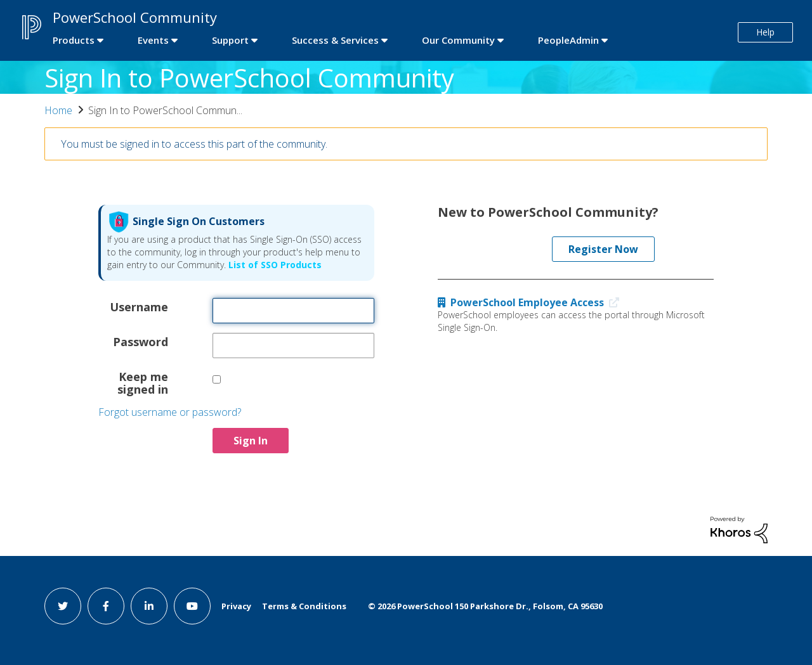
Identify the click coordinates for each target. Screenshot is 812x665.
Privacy (236, 606)
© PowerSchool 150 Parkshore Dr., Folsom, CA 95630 (485, 606)
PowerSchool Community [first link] (135, 17)
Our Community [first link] (458, 40)
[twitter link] (63, 606)
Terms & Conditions (304, 606)
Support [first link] (230, 40)
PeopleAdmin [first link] (568, 40)
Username (139, 306)
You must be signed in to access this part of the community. (194, 144)
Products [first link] (74, 40)
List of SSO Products (274, 265)
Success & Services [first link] (335, 40)
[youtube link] (192, 606)
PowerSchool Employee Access (531, 302)
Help (765, 32)
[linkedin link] (149, 606)
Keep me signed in (143, 382)
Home (58, 110)
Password (141, 341)
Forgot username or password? (170, 412)
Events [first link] (153, 40)
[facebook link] (106, 606)
